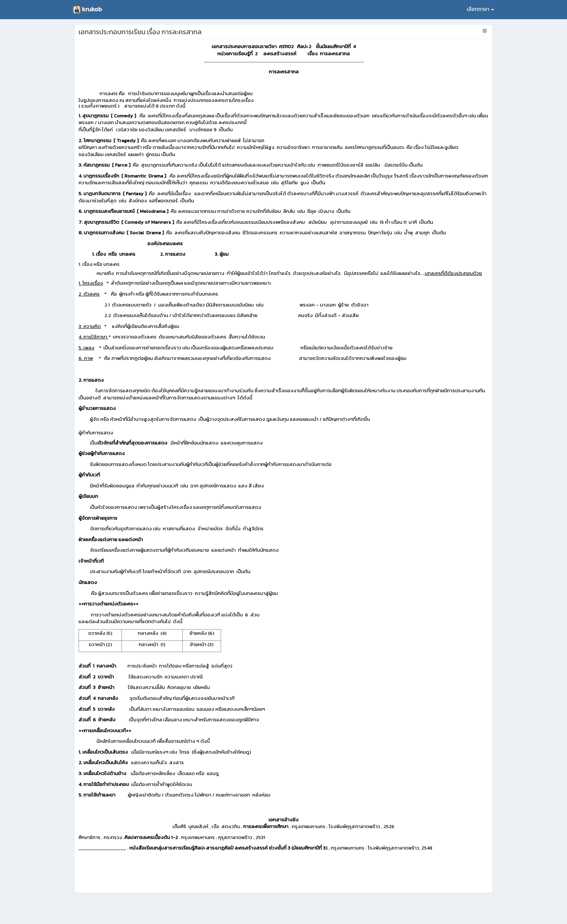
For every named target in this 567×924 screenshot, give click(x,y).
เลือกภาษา (480, 9)
